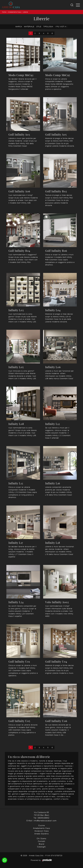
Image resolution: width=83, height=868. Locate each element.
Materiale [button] (29, 27)
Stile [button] (39, 27)
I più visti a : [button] (61, 27)
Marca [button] (19, 27)
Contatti (42, 841)
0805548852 (44, 818)
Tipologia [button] (48, 27)
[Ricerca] (72, 5)
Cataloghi (41, 847)
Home (4, 12)
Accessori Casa (42, 831)
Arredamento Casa (15, 12)
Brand (41, 844)
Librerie (25, 12)
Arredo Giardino (42, 834)
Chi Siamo (41, 838)
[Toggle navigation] (78, 5)
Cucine (41, 825)
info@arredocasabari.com (45, 821)
